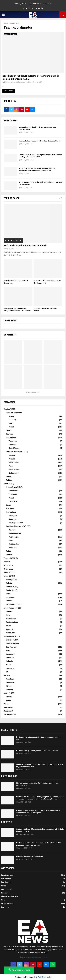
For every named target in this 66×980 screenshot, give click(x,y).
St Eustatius (8, 569)
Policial (9, 583)
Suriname (10, 668)
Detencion (10, 683)
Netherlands (14, 473)
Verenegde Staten (16, 523)
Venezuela (13, 441)
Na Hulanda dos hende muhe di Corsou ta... (16, 282)
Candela (9, 690)
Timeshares (11, 619)
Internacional (9, 636)
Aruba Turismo (10, 608)
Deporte (7, 562)
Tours (8, 626)
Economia (10, 597)
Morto (6, 693)
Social (11, 427)
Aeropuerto (11, 633)
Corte (8, 594)
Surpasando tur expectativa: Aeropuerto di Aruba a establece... (17, 310)
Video (6, 704)
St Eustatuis (8, 565)
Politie (9, 551)
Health (11, 416)
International (11, 438)
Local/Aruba (11, 413)
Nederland (13, 548)
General (9, 612)
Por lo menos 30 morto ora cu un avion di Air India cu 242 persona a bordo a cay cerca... (38, 844)
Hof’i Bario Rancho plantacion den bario (25, 246)
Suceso (7, 675)
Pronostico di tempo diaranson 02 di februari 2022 (47, 282)
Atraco (9, 686)
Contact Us (47, 4)
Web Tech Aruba (45, 977)
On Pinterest (10, 335)
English (7, 409)
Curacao (7, 34)
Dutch (6, 484)
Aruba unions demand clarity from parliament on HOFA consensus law (40, 183)
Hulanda (9, 661)
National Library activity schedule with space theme (40, 141)
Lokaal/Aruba (11, 487)
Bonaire (12, 459)
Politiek (9, 555)
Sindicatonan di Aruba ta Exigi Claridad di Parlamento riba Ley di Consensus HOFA (40, 156)
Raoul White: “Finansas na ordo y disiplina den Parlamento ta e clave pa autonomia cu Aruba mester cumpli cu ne (40, 798)
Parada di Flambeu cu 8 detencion (30, 857)
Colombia (12, 445)
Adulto (9, 700)
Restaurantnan (12, 622)
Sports (9, 430)
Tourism (9, 434)
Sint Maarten (14, 462)
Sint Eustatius (14, 469)
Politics (9, 480)
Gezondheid (14, 491)
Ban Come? (8, 707)
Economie (13, 494)
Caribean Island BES (14, 452)
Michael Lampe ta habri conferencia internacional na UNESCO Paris (37, 784)
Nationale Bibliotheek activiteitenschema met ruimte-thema (37, 128)
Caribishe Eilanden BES (15, 526)
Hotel (8, 615)
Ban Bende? (8, 711)
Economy (12, 420)
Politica (9, 587)
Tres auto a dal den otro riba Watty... (45, 310)
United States (14, 448)
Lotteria (9, 601)
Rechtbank (13, 501)
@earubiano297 (33, 392)
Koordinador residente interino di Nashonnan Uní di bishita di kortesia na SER (31, 77)
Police (9, 477)
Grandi (9, 697)
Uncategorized (10, 714)
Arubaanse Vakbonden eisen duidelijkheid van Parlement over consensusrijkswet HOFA (37, 170)
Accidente (10, 679)
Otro (8, 672)
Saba (11, 466)
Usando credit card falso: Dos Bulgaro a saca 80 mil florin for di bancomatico (40, 830)
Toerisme (10, 508)
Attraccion (10, 629)
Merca (9, 665)
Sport (8, 505)
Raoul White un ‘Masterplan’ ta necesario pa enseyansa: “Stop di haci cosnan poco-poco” (38, 812)
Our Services (35, 4)
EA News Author (10, 82)
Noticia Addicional (14, 604)
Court (11, 423)
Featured (14, 34)
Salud (8, 580)
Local (6, 576)
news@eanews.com (38, 957)
